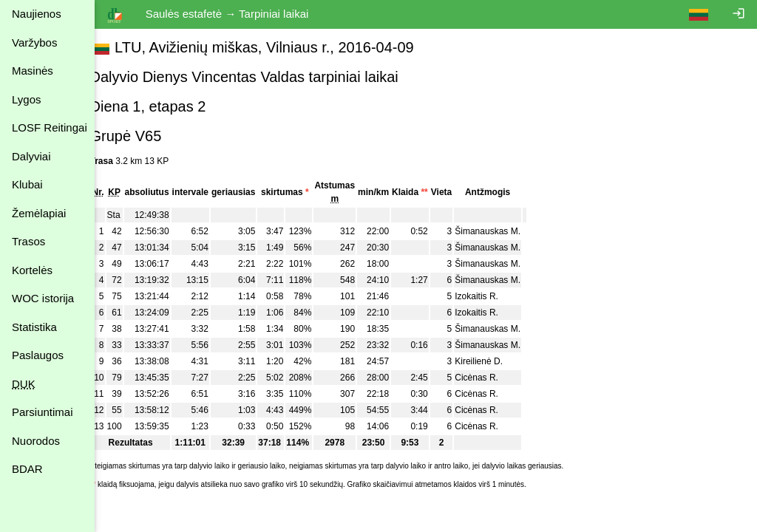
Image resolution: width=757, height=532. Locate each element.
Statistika (34, 327)
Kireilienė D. (496, 361)
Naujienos (37, 14)
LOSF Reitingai (50, 127)
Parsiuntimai (43, 412)
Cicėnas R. (493, 378)
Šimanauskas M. (505, 231)
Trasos (28, 241)
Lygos (26, 99)
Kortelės (32, 270)
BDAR (27, 469)
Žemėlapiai (39, 213)
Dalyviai (31, 156)
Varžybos (34, 42)
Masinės (33, 71)
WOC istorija (43, 298)
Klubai (27, 184)
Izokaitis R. (493, 296)
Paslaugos (38, 355)
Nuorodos (36, 441)
